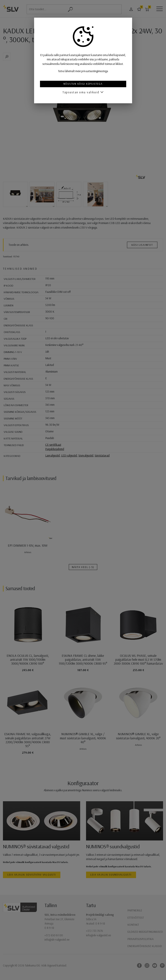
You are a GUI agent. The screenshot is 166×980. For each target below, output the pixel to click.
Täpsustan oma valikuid (81, 92)
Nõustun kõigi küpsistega (83, 84)
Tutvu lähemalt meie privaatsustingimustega (83, 71)
